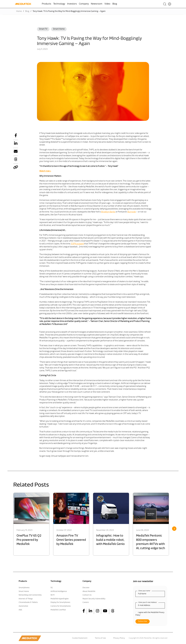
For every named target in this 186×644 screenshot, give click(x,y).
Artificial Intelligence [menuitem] (59, 591)
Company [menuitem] (84, 4)
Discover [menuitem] (86, 588)
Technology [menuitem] (59, 4)
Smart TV (43, 29)
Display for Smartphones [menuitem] (60, 602)
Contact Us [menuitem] (87, 595)
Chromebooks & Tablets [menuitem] (28, 602)
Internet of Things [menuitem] (26, 599)
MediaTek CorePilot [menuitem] (58, 610)
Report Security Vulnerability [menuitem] (94, 599)
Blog (27, 11)
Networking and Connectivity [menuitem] (30, 595)
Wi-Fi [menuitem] (53, 595)
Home (19, 11)
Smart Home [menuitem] (24, 591)
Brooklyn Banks (108, 212)
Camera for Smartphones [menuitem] (61, 606)
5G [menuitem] (52, 588)
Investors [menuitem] (72, 4)
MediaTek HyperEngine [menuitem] (60, 599)
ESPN (74, 244)
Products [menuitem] (46, 4)
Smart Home (59, 29)
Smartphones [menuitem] (24, 588)
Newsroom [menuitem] (97, 4)
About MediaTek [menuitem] (89, 591)
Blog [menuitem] (115, 4)
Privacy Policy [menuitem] (119, 638)
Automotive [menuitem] (23, 606)
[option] (31, 524)
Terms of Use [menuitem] (100, 638)
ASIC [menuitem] (20, 610)
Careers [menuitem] (86, 602)
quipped (80, 244)
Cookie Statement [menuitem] (80, 638)
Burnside (132, 212)
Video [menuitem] (107, 4)
